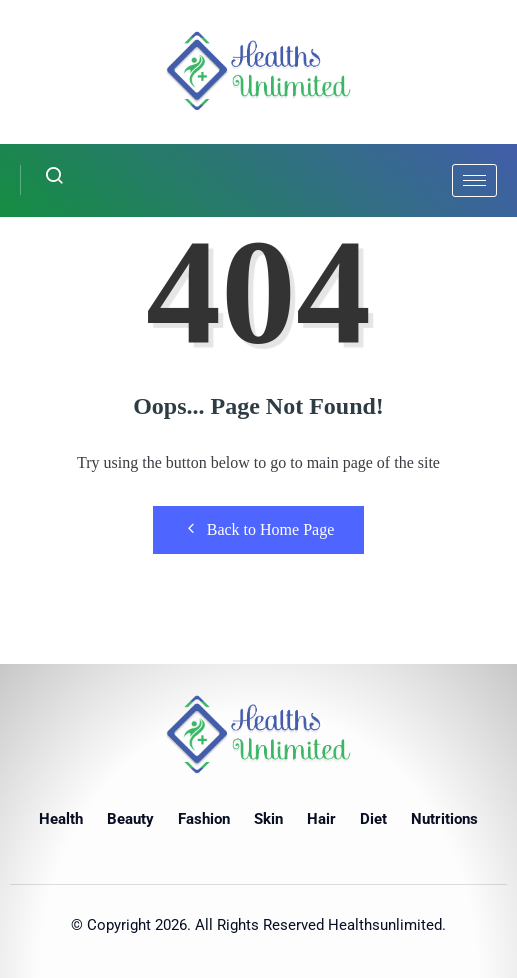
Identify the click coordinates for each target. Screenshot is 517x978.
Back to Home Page (259, 529)
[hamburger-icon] (474, 180)
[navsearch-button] (42, 180)
